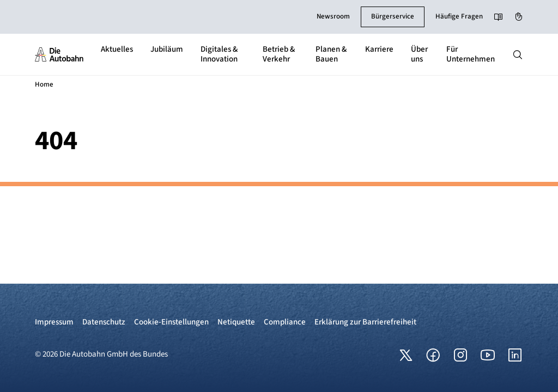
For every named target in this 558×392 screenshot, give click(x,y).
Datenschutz (104, 322)
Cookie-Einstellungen (171, 322)
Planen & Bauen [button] (331, 54)
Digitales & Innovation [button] (219, 54)
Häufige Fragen (459, 16)
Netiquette (236, 322)
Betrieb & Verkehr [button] (279, 54)
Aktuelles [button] (117, 49)
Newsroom (333, 16)
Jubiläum (167, 49)
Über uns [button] (419, 54)
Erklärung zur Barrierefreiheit (365, 322)
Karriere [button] (379, 49)
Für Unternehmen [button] (471, 54)
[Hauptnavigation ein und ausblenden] (518, 54)
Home (44, 84)
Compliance (285, 322)
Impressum (54, 322)
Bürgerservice (393, 16)
